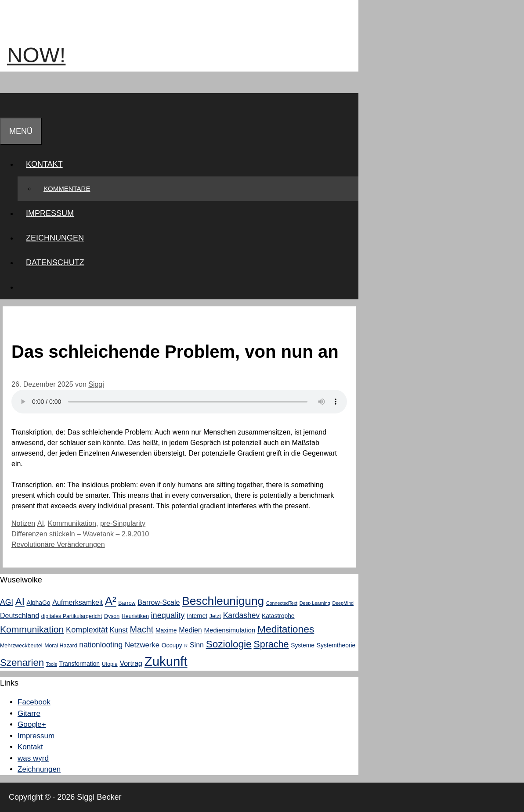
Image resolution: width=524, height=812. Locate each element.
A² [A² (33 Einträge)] (111, 601)
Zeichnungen (55, 238)
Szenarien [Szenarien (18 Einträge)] (22, 663)
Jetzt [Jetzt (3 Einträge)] (215, 616)
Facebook (34, 702)
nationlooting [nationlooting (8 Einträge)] (101, 645)
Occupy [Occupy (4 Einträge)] (172, 645)
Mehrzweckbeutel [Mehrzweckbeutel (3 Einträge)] (21, 646)
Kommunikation (72, 523)
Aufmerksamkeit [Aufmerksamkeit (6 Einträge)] (78, 602)
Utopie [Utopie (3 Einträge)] (110, 664)
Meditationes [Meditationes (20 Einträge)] (286, 629)
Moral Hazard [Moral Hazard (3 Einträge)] (61, 646)
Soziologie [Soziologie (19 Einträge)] (229, 644)
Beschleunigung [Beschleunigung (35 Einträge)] (223, 601)
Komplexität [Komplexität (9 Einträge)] (87, 630)
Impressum (50, 213)
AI (41, 523)
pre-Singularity (123, 523)
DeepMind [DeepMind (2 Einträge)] (343, 603)
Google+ (32, 724)
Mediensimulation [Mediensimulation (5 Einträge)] (230, 630)
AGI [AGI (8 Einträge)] (7, 602)
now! (36, 55)
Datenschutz (55, 262)
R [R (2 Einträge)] (186, 646)
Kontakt (49, 164)
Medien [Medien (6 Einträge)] (190, 630)
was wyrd (33, 758)
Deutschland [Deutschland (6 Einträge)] (20, 615)
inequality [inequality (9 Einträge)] (168, 615)
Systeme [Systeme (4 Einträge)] (303, 645)
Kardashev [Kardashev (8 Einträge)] (241, 615)
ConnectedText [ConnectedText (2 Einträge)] (282, 603)
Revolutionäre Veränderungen (58, 544)
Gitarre (29, 713)
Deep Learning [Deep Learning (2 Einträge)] (315, 603)
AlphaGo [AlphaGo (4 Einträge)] (39, 603)
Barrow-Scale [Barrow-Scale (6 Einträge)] (159, 602)
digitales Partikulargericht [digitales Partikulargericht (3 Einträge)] (72, 616)
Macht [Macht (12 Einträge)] (141, 629)
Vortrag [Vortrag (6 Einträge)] (131, 663)
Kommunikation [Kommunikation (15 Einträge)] (32, 629)
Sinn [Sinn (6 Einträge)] (197, 645)
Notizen (23, 523)
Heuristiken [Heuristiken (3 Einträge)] (135, 616)
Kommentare (67, 189)
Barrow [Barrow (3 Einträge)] (127, 603)
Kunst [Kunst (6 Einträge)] (119, 630)
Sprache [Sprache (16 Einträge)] (271, 644)
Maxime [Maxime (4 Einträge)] (166, 630)
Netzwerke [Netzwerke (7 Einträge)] (142, 645)
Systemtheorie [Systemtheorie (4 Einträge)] (336, 645)
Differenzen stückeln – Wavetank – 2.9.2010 (80, 534)
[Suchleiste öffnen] (8, 105)
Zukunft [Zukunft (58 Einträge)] (166, 661)
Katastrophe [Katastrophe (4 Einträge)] (278, 616)
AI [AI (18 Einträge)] (20, 602)
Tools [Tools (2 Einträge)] (52, 664)
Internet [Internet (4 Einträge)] (197, 616)
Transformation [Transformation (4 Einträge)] (79, 664)
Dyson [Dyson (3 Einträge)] (112, 616)
